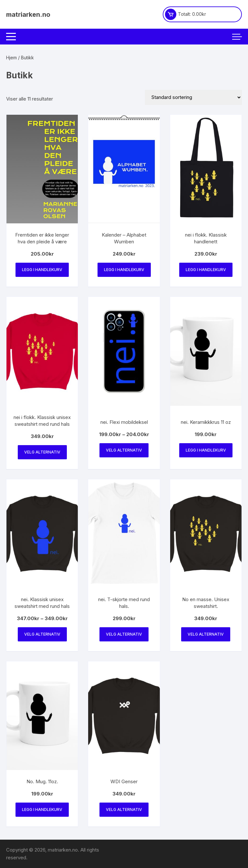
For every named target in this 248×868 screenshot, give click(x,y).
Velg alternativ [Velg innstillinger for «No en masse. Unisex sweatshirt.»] (206, 634)
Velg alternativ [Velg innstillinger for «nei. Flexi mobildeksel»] (124, 450)
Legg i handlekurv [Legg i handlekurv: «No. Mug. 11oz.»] (42, 809)
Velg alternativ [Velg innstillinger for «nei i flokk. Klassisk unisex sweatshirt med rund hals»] (42, 452)
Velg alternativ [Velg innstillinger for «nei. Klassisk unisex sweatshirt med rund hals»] (42, 634)
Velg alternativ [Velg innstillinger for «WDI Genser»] (124, 809)
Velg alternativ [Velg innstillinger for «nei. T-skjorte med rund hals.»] (124, 634)
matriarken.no (28, 15)
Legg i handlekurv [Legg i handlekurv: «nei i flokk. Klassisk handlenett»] (206, 270)
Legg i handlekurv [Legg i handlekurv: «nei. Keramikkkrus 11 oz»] (206, 450)
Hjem (11, 58)
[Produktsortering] (193, 97)
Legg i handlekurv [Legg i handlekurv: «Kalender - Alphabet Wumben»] (124, 270)
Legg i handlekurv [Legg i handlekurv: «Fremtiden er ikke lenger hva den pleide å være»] (42, 270)
